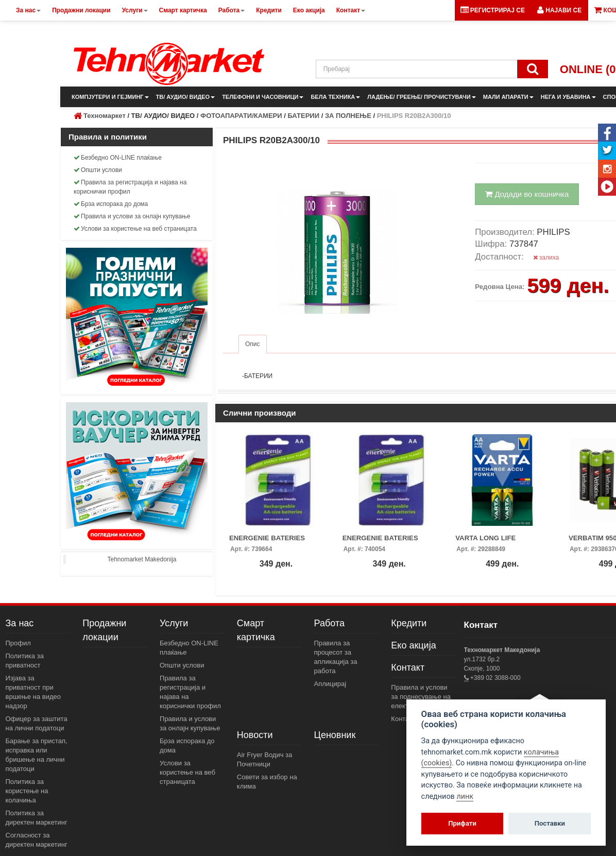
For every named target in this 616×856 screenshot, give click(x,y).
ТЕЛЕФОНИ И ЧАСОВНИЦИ (263, 97)
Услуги (174, 623)
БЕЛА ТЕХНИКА (335, 97)
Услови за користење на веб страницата (135, 229)
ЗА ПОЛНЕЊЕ (348, 116)
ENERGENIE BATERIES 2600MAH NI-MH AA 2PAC (271, 541)
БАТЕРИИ (303, 116)
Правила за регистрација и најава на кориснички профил (130, 187)
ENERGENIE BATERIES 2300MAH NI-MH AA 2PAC (384, 541)
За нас (20, 623)
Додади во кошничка (527, 194)
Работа (329, 623)
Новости (255, 735)
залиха (546, 258)
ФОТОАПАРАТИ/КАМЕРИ (241, 116)
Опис (253, 344)
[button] (559, 10)
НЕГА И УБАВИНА (568, 97)
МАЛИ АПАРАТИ (508, 97)
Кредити (409, 623)
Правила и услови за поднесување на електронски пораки (422, 697)
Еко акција (413, 645)
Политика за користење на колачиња (27, 791)
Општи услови (98, 170)
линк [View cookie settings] (465, 797)
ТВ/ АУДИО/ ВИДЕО (186, 97)
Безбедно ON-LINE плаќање (118, 158)
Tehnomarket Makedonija (142, 559)
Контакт (408, 667)
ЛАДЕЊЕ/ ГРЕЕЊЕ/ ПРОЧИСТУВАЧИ (421, 97)
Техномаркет (105, 116)
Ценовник (335, 735)
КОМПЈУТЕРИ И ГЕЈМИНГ (110, 97)
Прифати (462, 823)
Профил (18, 643)
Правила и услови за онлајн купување (132, 216)
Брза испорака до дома (111, 204)
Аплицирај (330, 684)
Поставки (550, 823)
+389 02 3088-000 (495, 678)
